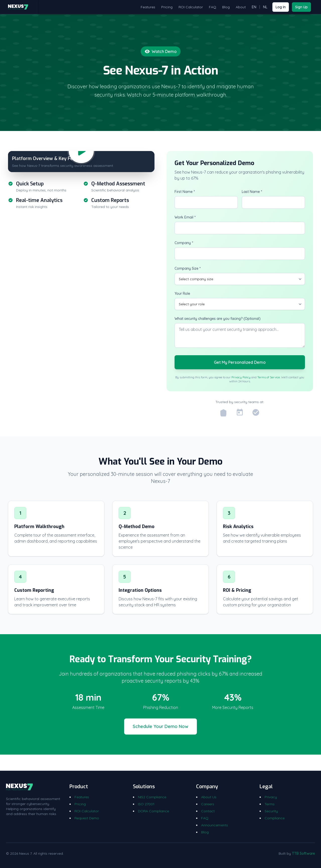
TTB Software (303, 853)
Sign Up (301, 7)
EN (254, 7)
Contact (208, 811)
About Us (209, 797)
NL (265, 7)
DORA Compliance (153, 811)
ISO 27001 (146, 804)
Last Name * (252, 192)
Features (148, 7)
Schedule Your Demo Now (160, 726)
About (241, 7)
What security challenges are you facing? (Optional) (218, 319)
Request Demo (87, 818)
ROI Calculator (191, 7)
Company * (184, 243)
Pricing (167, 7)
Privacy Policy (241, 377)
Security (271, 811)
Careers (208, 804)
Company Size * (188, 268)
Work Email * (185, 217)
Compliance (275, 818)
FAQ (213, 7)
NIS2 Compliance (152, 797)
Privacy (271, 797)
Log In (281, 7)
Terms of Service (269, 377)
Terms (270, 804)
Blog (226, 7)
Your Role (182, 294)
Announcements (215, 825)
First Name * (185, 192)
